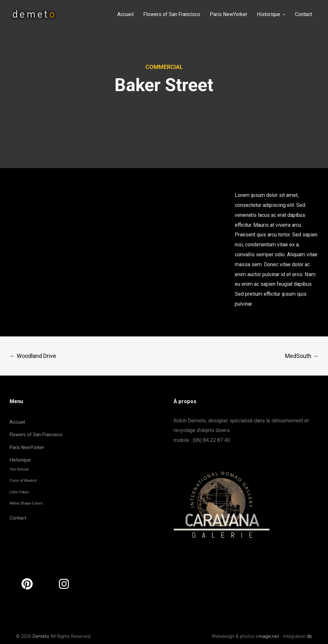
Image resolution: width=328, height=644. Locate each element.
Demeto (41, 636)
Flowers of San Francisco (36, 435)
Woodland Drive (33, 356)
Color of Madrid (23, 480)
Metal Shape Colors (26, 503)
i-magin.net (267, 636)
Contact (18, 518)
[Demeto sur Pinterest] (27, 584)
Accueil (17, 422)
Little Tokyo (19, 492)
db (309, 636)
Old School (19, 469)
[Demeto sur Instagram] (64, 584)
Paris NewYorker (27, 448)
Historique (20, 460)
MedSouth (302, 356)
